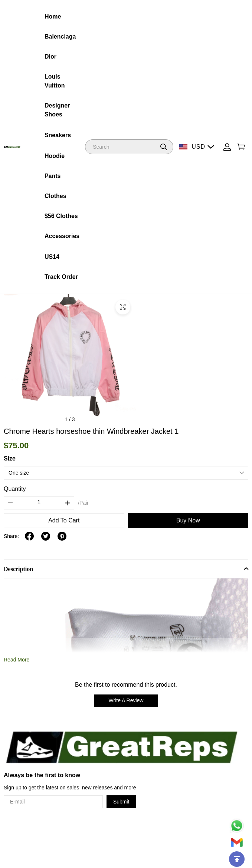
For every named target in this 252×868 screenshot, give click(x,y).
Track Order (61, 277)
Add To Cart (64, 520)
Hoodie (55, 156)
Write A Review (126, 700)
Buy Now (188, 520)
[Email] (237, 842)
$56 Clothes (61, 216)
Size (10, 458)
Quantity (15, 489)
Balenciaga (60, 37)
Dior (50, 57)
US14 (52, 257)
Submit (121, 802)
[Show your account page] (227, 147)
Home (53, 16)
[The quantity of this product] (39, 503)
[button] (164, 147)
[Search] (129, 147)
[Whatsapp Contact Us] (237, 826)
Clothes (55, 196)
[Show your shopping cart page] (241, 147)
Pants (53, 176)
